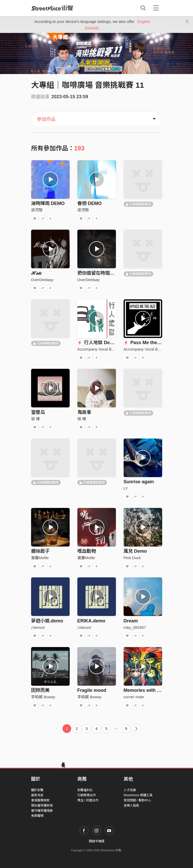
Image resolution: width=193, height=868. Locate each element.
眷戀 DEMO (90, 203)
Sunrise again (139, 482)
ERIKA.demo (91, 621)
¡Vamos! (38, 627)
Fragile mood (92, 690)
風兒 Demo (135, 551)
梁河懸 (37, 210)
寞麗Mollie (40, 558)
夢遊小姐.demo (47, 621)
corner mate (134, 697)
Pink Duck (132, 558)
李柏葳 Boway (43, 697)
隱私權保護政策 (42, 806)
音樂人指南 (131, 806)
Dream (131, 621)
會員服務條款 (40, 800)
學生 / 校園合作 (88, 800)
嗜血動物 (87, 551)
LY (126, 488)
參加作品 (46, 119)
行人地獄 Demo (97, 343)
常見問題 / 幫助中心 (137, 800)
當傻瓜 (38, 412)
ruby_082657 (135, 627)
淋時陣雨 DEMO (48, 203)
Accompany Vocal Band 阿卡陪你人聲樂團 (114, 349)
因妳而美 (40, 690)
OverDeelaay (42, 280)
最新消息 (37, 795)
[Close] (187, 22)
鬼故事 (84, 412)
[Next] (136, 729)
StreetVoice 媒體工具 (138, 795)
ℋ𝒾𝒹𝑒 (36, 273)
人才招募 (130, 790)
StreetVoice (52, 8)
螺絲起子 (40, 551)
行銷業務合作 (87, 795)
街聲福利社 (85, 790)
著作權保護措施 (42, 811)
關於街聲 (37, 790)
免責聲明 (37, 816)
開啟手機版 (97, 841)
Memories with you (144, 690)
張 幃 (35, 419)
